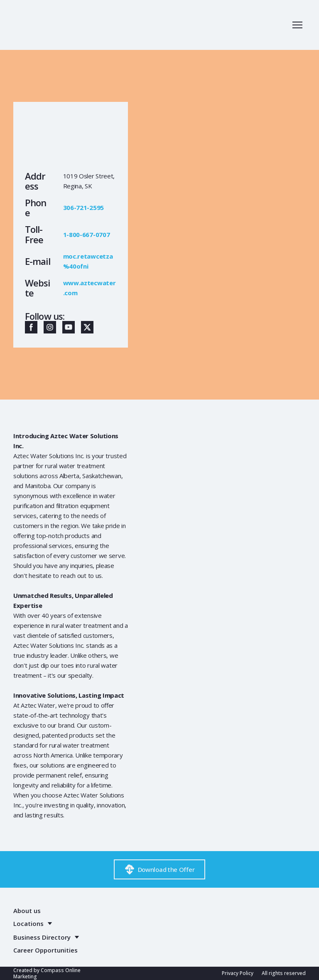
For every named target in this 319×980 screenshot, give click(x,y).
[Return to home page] (49, 25)
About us (27, 911)
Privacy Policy (238, 973)
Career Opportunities (45, 950)
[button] (31, 327)
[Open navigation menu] (297, 25)
